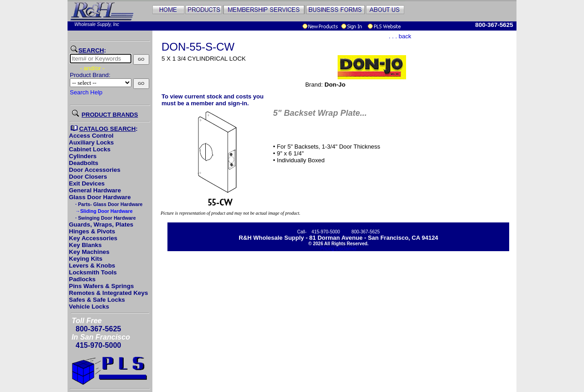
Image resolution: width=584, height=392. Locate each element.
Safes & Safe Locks (97, 300)
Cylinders (83, 156)
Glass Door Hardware (100, 197)
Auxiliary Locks (91, 142)
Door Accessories (95, 170)
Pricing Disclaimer (339, 249)
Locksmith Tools (93, 272)
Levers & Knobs (92, 266)
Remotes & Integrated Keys (108, 293)
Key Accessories (93, 238)
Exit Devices (87, 183)
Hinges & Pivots (92, 231)
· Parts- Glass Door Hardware (108, 204)
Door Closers (88, 177)
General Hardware (95, 190)
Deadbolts (83, 163)
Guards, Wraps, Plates (101, 224)
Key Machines (89, 252)
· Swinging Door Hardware (105, 218)
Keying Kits (86, 259)
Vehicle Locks (89, 307)
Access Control (91, 136)
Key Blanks (85, 245)
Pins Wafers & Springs (101, 286)
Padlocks (82, 279)
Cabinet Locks (90, 149)
